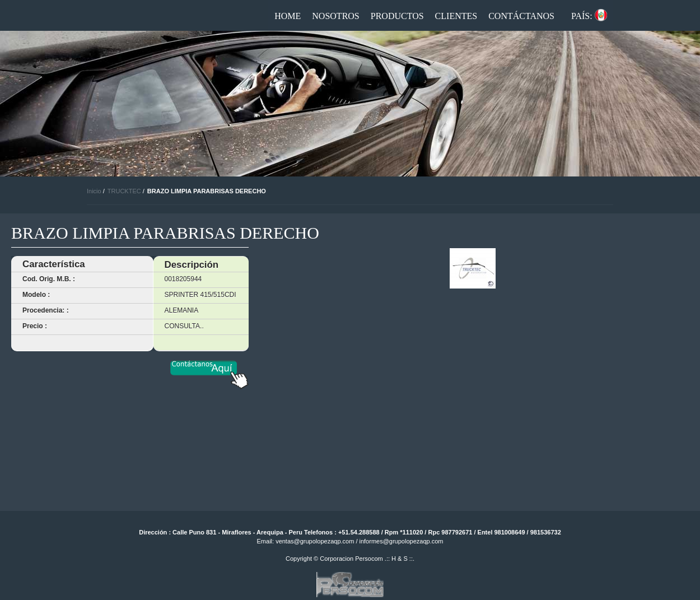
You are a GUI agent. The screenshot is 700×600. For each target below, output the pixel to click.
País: (582, 16)
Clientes (456, 16)
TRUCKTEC (124, 191)
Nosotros (335, 16)
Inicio (94, 191)
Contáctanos (521, 16)
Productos (397, 16)
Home (288, 16)
